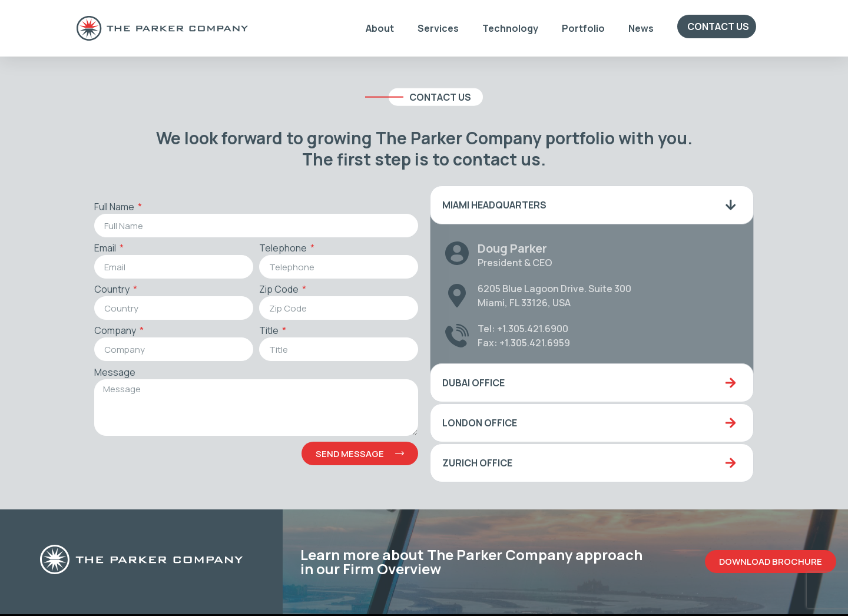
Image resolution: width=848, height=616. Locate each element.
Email (105, 249)
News (641, 28)
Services (438, 28)
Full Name (114, 208)
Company (115, 331)
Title (269, 331)
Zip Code (279, 290)
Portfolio (583, 28)
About (380, 28)
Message (114, 373)
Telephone (283, 249)
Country (112, 290)
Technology (510, 28)
